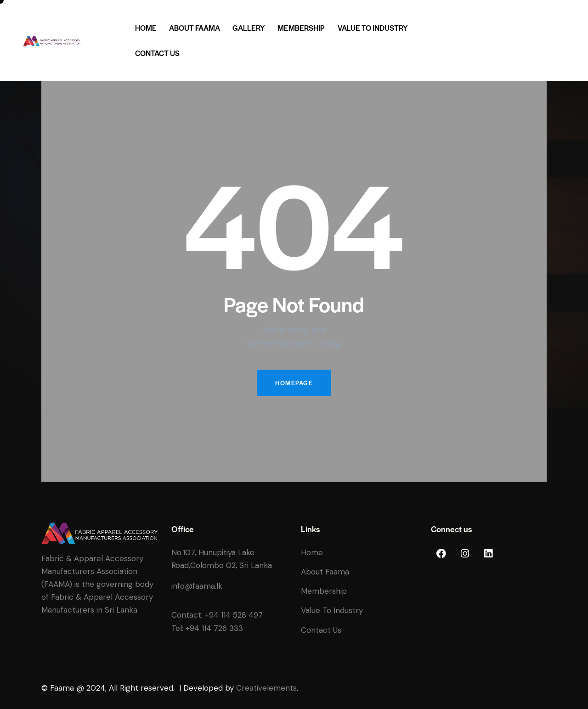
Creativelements (266, 688)
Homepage (294, 383)
